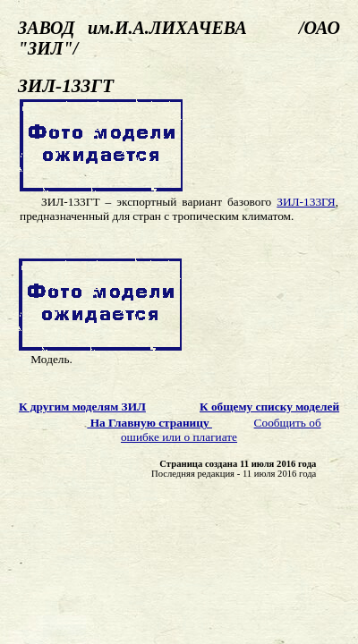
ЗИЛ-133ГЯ (306, 202)
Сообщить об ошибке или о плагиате (221, 430)
